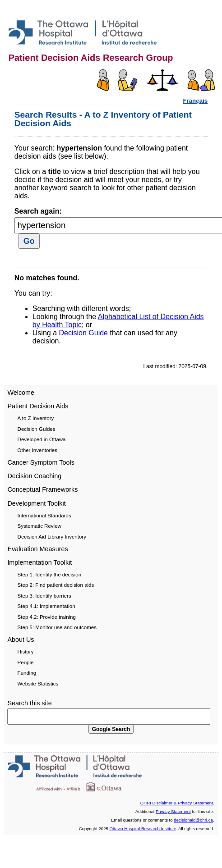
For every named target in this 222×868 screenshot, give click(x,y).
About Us (21, 640)
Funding (27, 673)
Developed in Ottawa (42, 439)
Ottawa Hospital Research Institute (143, 829)
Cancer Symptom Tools (41, 462)
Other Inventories (37, 450)
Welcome (21, 393)
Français (195, 101)
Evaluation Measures (37, 549)
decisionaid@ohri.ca (193, 820)
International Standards (44, 516)
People (26, 662)
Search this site (29, 703)
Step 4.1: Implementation (46, 606)
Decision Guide (84, 333)
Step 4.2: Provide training (47, 617)
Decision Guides (37, 429)
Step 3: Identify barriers (44, 596)
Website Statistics (38, 684)
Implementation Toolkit (39, 562)
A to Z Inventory (36, 418)
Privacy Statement (173, 811)
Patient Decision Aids (38, 406)
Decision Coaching (34, 476)
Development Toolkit (36, 503)
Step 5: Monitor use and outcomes (57, 627)
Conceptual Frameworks (42, 489)
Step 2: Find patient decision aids (56, 585)
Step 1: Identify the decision (49, 575)
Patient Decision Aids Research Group (91, 58)
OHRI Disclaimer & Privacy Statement (177, 803)
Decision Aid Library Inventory (52, 537)
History (26, 652)
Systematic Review (39, 526)
